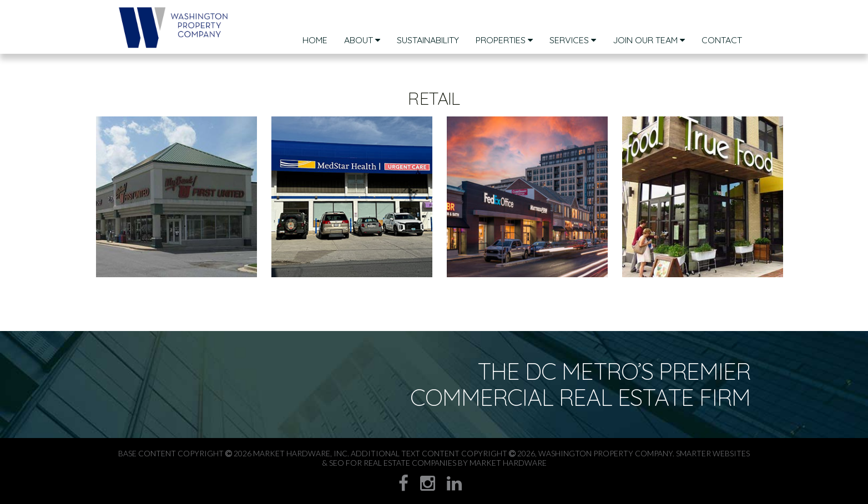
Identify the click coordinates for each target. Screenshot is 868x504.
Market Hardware (508, 463)
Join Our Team (649, 40)
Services (573, 40)
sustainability (428, 40)
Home (315, 40)
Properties (504, 40)
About (362, 40)
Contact (722, 40)
